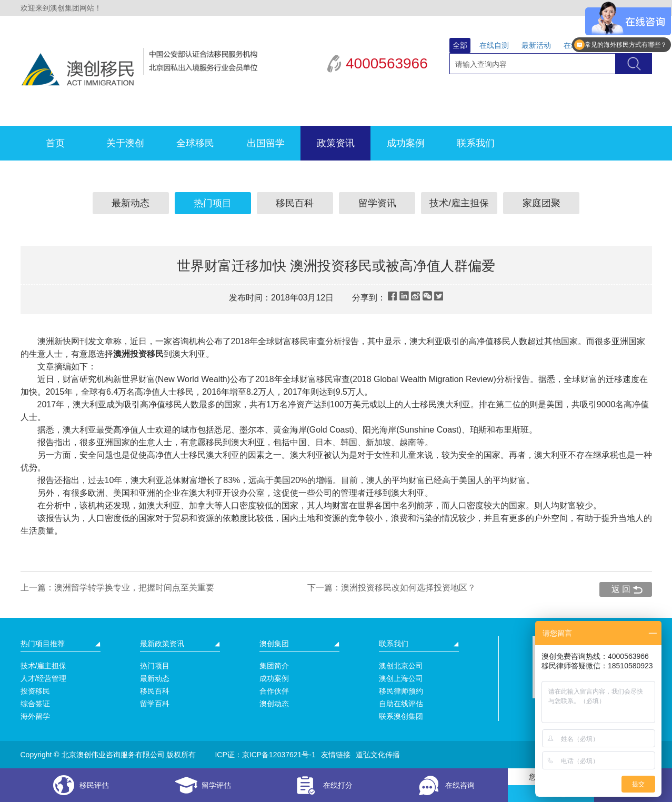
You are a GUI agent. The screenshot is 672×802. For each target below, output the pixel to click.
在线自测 (494, 45)
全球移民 (195, 143)
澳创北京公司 (401, 666)
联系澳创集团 (401, 716)
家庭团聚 (541, 203)
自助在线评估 (401, 704)
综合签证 (35, 704)
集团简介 (274, 666)
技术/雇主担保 (459, 203)
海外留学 (35, 716)
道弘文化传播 (378, 755)
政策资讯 (336, 143)
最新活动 (536, 45)
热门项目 (213, 203)
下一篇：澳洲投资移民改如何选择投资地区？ (392, 588)
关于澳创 (125, 143)
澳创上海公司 (401, 678)
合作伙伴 (274, 691)
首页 (55, 143)
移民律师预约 (401, 691)
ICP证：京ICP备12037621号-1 (265, 755)
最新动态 (131, 203)
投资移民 (35, 691)
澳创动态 (274, 704)
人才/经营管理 (44, 678)
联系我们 (476, 143)
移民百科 (295, 203)
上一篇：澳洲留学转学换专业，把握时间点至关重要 (117, 588)
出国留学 (266, 143)
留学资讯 (377, 203)
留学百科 (155, 704)
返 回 (621, 589)
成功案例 (406, 143)
